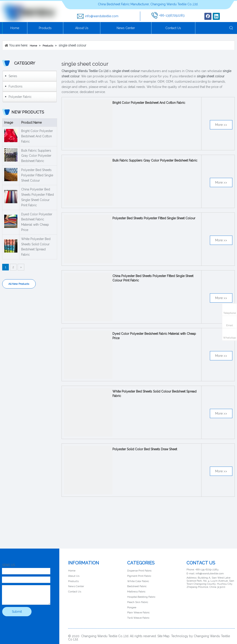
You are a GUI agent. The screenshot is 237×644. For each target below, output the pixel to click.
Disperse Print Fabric (139, 571)
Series (13, 76)
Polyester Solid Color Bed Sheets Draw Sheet (145, 449)
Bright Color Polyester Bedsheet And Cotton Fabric (37, 136)
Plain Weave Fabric (138, 612)
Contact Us (75, 592)
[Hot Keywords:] (231, 28)
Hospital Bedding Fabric (141, 597)
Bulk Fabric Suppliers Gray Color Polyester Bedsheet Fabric (36, 156)
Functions (16, 86)
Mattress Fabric (136, 592)
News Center (76, 586)
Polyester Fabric (20, 97)
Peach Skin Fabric (138, 602)
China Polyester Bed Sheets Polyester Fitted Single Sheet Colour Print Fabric (37, 197)
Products (73, 581)
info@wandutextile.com (102, 16)
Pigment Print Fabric (139, 576)
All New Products (19, 284)
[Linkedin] (216, 16)
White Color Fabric (138, 581)
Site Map (163, 636)
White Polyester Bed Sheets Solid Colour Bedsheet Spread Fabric (36, 247)
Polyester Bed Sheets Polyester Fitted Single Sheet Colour (37, 175)
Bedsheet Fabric (137, 586)
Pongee (132, 607)
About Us (74, 576)
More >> (221, 125)
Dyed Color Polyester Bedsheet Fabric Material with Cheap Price (37, 222)
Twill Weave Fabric (138, 618)
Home (72, 571)
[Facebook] (208, 16)
